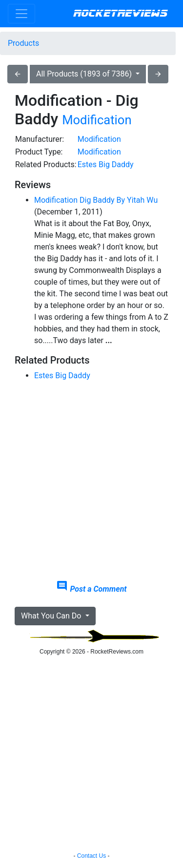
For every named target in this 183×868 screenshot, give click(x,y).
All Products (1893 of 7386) (85, 74)
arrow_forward (158, 74)
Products (23, 43)
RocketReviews (120, 14)
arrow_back (18, 74)
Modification (97, 120)
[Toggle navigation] (21, 14)
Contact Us (91, 856)
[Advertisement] (91, 481)
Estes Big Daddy (106, 164)
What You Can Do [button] (52, 616)
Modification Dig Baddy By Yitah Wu (96, 200)
